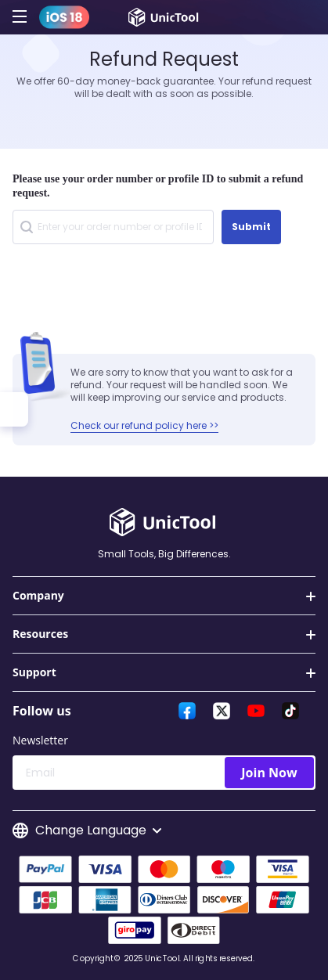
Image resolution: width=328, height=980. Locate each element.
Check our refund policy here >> (144, 425)
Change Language (87, 830)
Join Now (269, 773)
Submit (251, 227)
